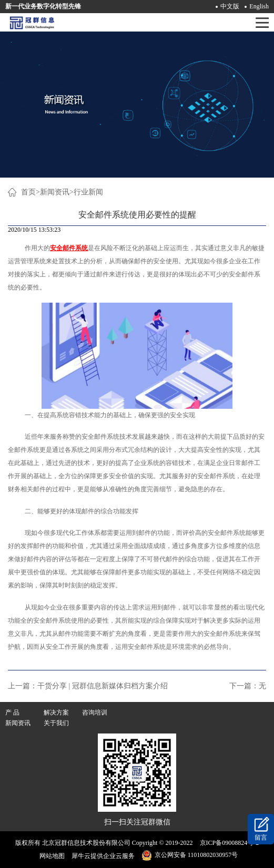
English (259, 6)
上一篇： (88, 686)
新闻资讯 (55, 192)
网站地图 (50, 856)
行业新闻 (88, 192)
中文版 (230, 6)
